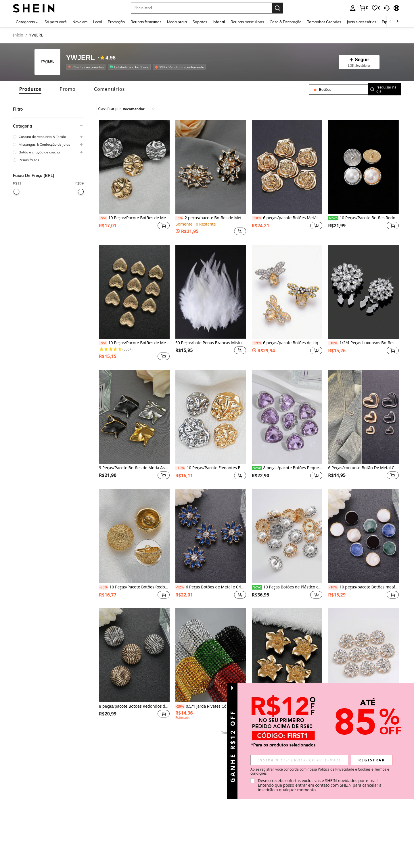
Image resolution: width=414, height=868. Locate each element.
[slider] (16, 192)
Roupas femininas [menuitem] (146, 22)
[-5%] (103, 218)
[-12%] (180, 587)
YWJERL (80, 58)
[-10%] (257, 218)
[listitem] (87, 67)
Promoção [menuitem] (116, 22)
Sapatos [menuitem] (200, 22)
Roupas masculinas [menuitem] (247, 22)
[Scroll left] (390, 22)
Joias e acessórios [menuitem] (361, 22)
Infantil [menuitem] (219, 22)
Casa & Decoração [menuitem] (285, 22)
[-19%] (257, 343)
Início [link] (18, 35)
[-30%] (103, 587)
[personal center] (353, 8)
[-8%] (180, 218)
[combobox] (128, 109)
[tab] (30, 89)
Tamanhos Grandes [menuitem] (324, 22)
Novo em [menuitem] (80, 22)
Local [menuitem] (98, 22)
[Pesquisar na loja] (336, 89)
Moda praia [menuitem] (177, 22)
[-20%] (180, 707)
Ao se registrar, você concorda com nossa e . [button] (320, 771)
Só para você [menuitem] (56, 22)
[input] (299, 760)
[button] (201, 8)
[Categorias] (27, 22)
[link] (364, 8)
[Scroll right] (397, 22)
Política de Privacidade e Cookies (344, 769)
